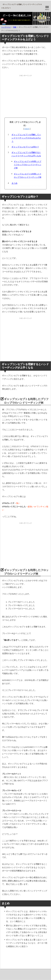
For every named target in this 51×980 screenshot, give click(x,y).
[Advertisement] (25, 95)
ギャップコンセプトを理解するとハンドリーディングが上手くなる (26, 154)
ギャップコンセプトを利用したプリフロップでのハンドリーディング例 (28, 165)
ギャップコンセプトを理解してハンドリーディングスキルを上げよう (26, 138)
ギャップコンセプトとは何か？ (25, 147)
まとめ (14, 183)
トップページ (6, 27)
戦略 (15, 27)
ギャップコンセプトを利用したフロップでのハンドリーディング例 (28, 176)
